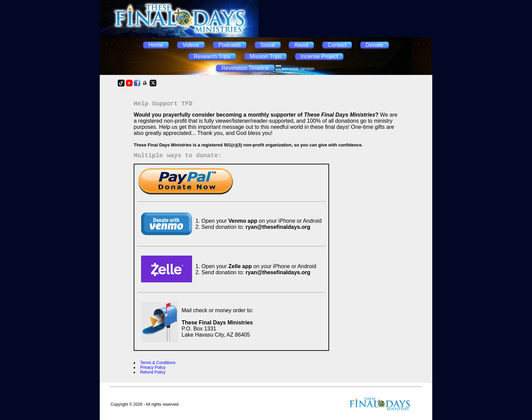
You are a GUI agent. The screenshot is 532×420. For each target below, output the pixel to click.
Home (156, 45)
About (301, 45)
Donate (375, 45)
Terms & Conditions (158, 363)
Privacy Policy (153, 367)
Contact (337, 45)
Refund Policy (153, 372)
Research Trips (212, 56)
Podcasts (230, 45)
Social (268, 45)
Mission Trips (265, 56)
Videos (191, 45)
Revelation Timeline (245, 68)
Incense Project (319, 56)
